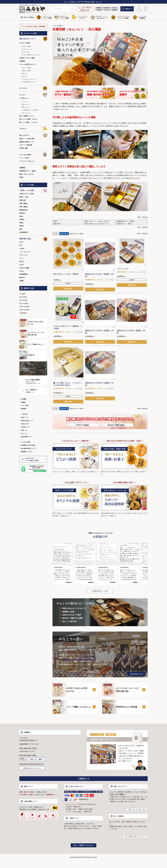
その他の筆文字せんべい (29, 82)
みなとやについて (136, 674)
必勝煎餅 (22, 61)
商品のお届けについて (27, 420)
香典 (21, 229)
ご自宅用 (31, 759)
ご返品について (26, 427)
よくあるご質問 (26, 442)
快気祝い (22, 219)
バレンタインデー (25, 252)
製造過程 (24, 409)
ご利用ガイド (127, 9)
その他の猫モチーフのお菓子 (30, 110)
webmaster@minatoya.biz (31, 764)
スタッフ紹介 (25, 405)
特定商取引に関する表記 (28, 445)
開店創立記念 (24, 210)
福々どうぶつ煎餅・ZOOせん (28, 119)
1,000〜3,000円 (24, 307)
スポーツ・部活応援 (26, 145)
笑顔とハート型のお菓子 (27, 139)
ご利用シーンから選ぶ (33, 190)
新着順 (81, 234)
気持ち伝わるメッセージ (33, 39)
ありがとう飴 (25, 52)
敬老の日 (22, 277)
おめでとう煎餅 (26, 68)
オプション (24, 433)
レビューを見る (109, 280)
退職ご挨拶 (23, 200)
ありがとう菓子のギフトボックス (31, 55)
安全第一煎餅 (24, 148)
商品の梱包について (27, 437)
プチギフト (33, 129)
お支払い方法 (25, 424)
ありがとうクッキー (27, 49)
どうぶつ (33, 95)
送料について (25, 417)
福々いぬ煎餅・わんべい (27, 116)
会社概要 (24, 399)
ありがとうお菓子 (25, 43)
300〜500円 (23, 300)
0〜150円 (22, 294)
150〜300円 (23, 297)
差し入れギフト (33, 135)
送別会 (21, 226)
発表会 (21, 223)
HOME (55, 26)
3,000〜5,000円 (24, 310)
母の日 (21, 261)
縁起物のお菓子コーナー (27, 142)
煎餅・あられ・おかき (26, 174)
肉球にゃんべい (26, 107)
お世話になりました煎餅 (27, 58)
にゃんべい (25, 101)
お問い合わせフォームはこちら (32, 768)
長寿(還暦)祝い (24, 232)
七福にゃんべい (26, 104)
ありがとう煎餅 (26, 46)
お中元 (21, 271)
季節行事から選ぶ (33, 239)
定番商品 (33, 168)
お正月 (21, 242)
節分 (21, 245)
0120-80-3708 (30, 748)
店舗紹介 (24, 402)
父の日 (21, 265)
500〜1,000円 (24, 303)
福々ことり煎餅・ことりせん (28, 122)
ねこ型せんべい (24, 98)
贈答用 (40, 759)
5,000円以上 (23, 313)
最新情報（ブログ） (27, 452)
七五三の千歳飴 (24, 268)
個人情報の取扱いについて (29, 448)
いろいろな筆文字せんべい (28, 64)
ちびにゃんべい (26, 113)
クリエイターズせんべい (27, 161)
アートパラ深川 (24, 158)
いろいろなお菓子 (33, 155)
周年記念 (22, 213)
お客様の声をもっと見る (100, 591)
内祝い (21, 216)
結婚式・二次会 (24, 197)
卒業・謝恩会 (24, 207)
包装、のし (24, 430)
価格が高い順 (74, 234)
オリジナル (33, 88)
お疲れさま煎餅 (26, 71)
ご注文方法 (24, 414)
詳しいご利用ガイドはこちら (83, 845)
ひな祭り (22, 248)
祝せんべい (25, 73)
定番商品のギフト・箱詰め (28, 171)
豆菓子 (21, 177)
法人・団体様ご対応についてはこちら (135, 837)
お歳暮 (21, 281)
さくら (21, 258)
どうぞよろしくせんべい (29, 79)
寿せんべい (25, 76)
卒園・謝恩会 (24, 203)
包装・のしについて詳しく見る (137, 809)
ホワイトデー (24, 255)
